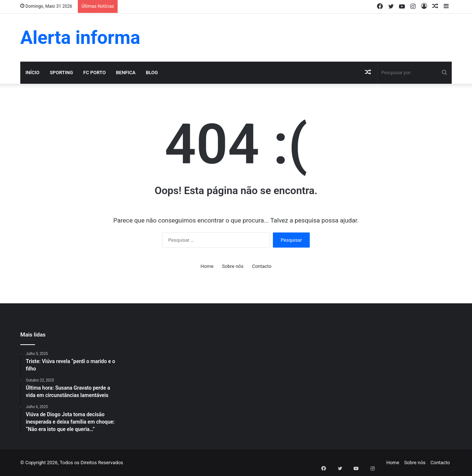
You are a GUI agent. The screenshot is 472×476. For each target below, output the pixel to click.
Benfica (126, 73)
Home (207, 266)
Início (32, 73)
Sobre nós (233, 266)
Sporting (61, 73)
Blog (152, 73)
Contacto (262, 266)
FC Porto (95, 73)
